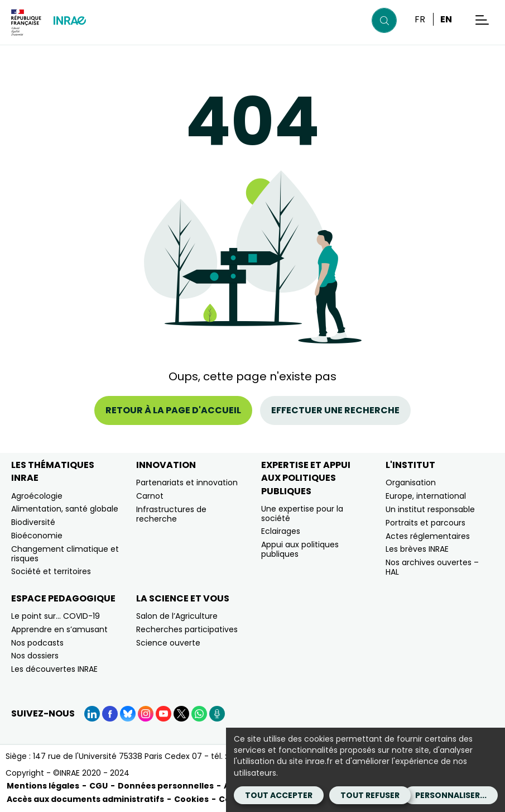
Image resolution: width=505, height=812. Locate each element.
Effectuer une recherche (335, 410)
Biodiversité (33, 522)
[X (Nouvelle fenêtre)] (181, 714)
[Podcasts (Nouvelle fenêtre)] (217, 714)
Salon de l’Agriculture (177, 616)
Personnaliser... (451, 795)
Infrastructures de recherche (171, 514)
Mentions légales (43, 786)
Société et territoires (51, 571)
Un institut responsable (430, 509)
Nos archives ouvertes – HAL (432, 567)
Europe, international (426, 496)
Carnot (150, 496)
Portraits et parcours (425, 523)
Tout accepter (279, 795)
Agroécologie (37, 496)
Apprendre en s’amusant (59, 629)
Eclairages (281, 531)
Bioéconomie (37, 536)
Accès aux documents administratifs (85, 799)
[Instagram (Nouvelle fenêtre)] (146, 714)
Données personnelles (166, 786)
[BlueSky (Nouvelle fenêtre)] (128, 714)
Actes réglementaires (428, 536)
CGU (98, 786)
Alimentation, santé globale (65, 509)
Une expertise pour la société (302, 514)
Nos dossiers (35, 656)
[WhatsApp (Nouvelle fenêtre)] (199, 714)
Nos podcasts (37, 643)
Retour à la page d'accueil (173, 410)
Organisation (411, 483)
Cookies (191, 799)
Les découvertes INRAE (54, 669)
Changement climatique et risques (65, 554)
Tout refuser (370, 795)
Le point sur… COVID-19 (56, 616)
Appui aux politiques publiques (300, 549)
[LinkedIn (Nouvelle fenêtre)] (92, 714)
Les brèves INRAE (417, 549)
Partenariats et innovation (187, 483)
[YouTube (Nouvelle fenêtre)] (163, 714)
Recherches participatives (187, 629)
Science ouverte (168, 643)
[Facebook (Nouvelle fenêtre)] (110, 714)
